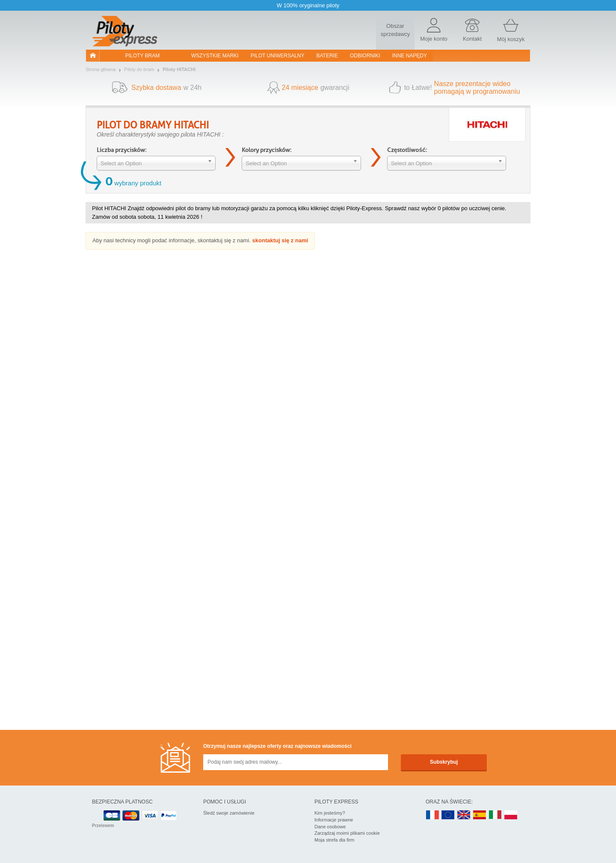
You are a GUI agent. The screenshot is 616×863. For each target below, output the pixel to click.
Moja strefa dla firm (335, 840)
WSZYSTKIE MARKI (215, 56)
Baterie (327, 56)
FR (432, 815)
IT (495, 815)
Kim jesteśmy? (330, 813)
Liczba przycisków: (121, 150)
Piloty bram (142, 56)
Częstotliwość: (407, 150)
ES (480, 815)
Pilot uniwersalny (278, 56)
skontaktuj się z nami (280, 240)
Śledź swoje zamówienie (229, 813)
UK (464, 815)
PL (511, 815)
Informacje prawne (334, 820)
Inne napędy (410, 56)
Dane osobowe (330, 827)
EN (448, 815)
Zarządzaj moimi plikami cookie (347, 833)
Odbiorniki (365, 56)
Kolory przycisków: (267, 150)
